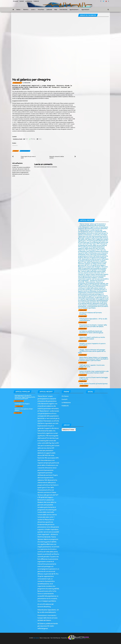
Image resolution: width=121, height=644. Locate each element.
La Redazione (29, 1)
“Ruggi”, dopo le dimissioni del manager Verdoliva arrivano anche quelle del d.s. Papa (92, 351)
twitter (104, 1)
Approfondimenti (74, 10)
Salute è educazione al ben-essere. (24, 410)
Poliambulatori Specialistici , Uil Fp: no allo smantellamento (93, 319)
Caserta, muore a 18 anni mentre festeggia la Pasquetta (94, 378)
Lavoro (33, 10)
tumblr (109, 1)
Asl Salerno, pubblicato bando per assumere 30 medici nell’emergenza (91, 332)
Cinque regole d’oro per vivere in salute (28, 157)
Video (56, 10)
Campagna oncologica (22, 404)
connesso (42, 167)
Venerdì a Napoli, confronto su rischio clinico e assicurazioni (92, 338)
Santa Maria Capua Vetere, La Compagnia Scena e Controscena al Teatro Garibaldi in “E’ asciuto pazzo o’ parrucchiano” (93, 359)
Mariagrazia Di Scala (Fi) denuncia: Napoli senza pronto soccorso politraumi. (25, 397)
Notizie (19, 10)
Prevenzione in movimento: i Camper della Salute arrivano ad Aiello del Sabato (93, 326)
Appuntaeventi (85, 10)
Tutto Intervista (63, 10)
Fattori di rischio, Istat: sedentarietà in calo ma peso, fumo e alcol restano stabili (94, 372)
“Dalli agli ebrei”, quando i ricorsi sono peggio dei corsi (92, 366)
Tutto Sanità (36, 638)
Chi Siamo (65, 396)
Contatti (22, 1)
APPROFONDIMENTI (25, 151)
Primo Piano (41, 10)
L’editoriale (49, 10)
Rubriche (26, 10)
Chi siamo (16, 1)
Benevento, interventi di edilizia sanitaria (57, 157)
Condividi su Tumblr (18, 139)
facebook (101, 1)
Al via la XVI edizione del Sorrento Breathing (91, 313)
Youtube (106, 1)
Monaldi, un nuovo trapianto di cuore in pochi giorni (92, 344)
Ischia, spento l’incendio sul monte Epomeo (93, 384)
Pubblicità (36, 1)
